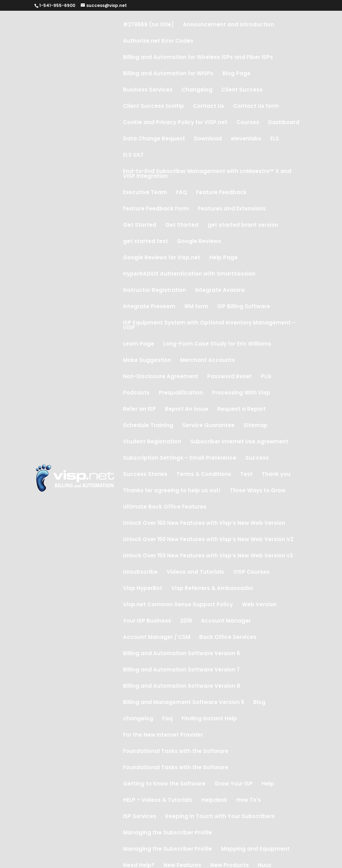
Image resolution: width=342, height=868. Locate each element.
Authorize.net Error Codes (158, 41)
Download (208, 139)
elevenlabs (246, 139)
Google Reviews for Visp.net (162, 258)
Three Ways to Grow (258, 491)
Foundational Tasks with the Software (176, 752)
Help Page (223, 258)
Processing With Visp (241, 393)
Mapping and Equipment (255, 849)
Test (246, 475)
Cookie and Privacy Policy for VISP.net (175, 123)
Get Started (140, 225)
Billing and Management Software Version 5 (184, 703)
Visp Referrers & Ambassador (212, 589)
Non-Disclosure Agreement (161, 377)
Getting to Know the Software (164, 784)
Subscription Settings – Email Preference (180, 458)
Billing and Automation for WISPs (168, 74)
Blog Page (236, 74)
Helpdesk (214, 801)
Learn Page (139, 344)
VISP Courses (251, 572)
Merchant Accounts (208, 361)
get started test (146, 242)
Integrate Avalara (220, 291)
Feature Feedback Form (156, 209)
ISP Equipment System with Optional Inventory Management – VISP (209, 326)
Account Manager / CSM (157, 638)
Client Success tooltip (154, 107)
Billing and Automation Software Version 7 (181, 670)
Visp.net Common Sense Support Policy (178, 605)
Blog (259, 703)
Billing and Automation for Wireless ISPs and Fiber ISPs (198, 58)
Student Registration (152, 442)
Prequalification (181, 393)
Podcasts (136, 393)
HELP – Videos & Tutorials (158, 801)
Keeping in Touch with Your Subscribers (220, 817)
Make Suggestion (147, 361)
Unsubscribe (140, 572)
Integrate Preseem (149, 307)
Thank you (276, 475)
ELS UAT (133, 155)
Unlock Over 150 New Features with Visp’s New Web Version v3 (208, 556)
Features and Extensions (232, 209)
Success (257, 458)
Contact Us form (256, 107)
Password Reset (230, 377)
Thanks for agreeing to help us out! (172, 491)
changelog (138, 719)
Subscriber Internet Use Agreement (239, 442)
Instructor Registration (155, 291)
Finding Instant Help (209, 719)
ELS (275, 139)
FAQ (182, 193)
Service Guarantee (208, 426)
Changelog (197, 90)
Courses (248, 123)
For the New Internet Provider (163, 735)
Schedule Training (148, 426)
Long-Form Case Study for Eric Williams (217, 344)
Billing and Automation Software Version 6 (182, 654)
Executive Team (145, 193)
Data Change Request (154, 139)
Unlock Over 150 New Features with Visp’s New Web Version (204, 524)
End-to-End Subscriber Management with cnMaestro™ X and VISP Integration (207, 174)
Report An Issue (187, 410)
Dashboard (284, 123)
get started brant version (243, 225)
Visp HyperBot (143, 589)
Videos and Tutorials (195, 572)
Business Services (148, 90)
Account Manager (226, 621)
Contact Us (209, 107)
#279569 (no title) (148, 25)
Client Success (242, 90)
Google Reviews (199, 242)
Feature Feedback (221, 193)
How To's (249, 801)
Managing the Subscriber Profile (168, 833)
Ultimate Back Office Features (165, 507)
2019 (186, 621)
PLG (266, 377)
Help (268, 784)
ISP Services (140, 817)
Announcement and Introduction (229, 25)
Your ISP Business (147, 621)
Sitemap (256, 426)
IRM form (196, 307)
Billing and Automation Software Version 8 (182, 687)
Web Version (259, 605)
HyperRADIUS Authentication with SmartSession (189, 274)
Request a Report (242, 410)
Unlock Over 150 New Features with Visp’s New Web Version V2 (208, 540)
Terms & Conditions (204, 475)
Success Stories (145, 475)
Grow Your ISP (234, 784)
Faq (167, 719)
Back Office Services (228, 638)
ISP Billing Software (244, 307)
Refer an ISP (139, 410)
